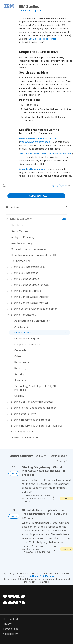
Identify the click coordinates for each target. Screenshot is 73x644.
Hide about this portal (30, 10)
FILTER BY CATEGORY (19, 219)
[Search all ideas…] (23, 186)
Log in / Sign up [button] (60, 185)
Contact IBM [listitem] (10, 619)
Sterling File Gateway (37, 497)
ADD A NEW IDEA (36, 196)
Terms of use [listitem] (11, 629)
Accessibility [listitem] (10, 634)
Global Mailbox (43, 552)
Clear (64, 219)
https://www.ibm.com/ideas (35, 142)
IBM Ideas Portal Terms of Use (44, 576)
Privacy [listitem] (7, 624)
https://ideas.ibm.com (60, 154)
